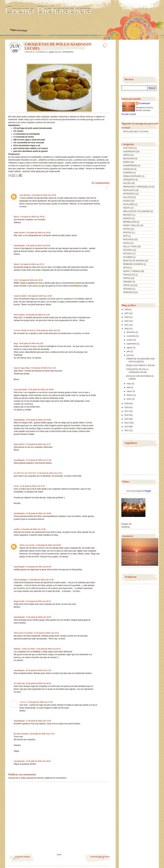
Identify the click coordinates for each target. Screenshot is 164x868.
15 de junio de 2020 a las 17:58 (41, 580)
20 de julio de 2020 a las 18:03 (38, 761)
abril (129, 387)
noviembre (131, 336)
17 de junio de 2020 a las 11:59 (40, 702)
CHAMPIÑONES (130, 166)
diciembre (131, 332)
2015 (127, 419)
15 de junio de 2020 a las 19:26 (39, 617)
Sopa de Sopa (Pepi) (22, 368)
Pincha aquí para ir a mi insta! (136, 131)
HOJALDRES (129, 204)
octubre (130, 340)
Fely (16, 280)
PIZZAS (126, 243)
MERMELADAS (130, 222)
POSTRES (128, 250)
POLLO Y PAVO (130, 247)
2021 (127, 325)
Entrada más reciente (100, 857)
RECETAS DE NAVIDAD (134, 261)
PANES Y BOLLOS (131, 225)
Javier (16, 486)
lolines (16, 217)
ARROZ (126, 155)
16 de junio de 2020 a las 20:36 (38, 683)
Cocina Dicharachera (48, 10)
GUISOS (127, 201)
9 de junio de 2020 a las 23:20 (40, 296)
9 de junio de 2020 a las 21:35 (32, 264)
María (16, 264)
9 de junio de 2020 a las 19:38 (38, 233)
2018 (127, 407)
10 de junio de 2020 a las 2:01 (38, 315)
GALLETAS (128, 197)
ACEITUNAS (129, 148)
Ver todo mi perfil (129, 114)
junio (129, 355)
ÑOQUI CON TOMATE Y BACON (140, 366)
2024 (127, 313)
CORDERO (128, 173)
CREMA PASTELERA (132, 176)
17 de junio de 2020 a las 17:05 (39, 721)
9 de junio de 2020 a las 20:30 (38, 245)
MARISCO (127, 218)
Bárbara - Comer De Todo (24, 649)
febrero (130, 395)
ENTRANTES (129, 194)
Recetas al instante (21, 734)
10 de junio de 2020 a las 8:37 (48, 330)
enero (129, 399)
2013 (127, 427)
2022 (127, 321)
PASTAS (127, 229)
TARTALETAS (129, 275)
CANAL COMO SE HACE (24, 330)
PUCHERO (128, 257)
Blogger (148, 491)
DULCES (127, 183)
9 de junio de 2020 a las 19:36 (44, 195)
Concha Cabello (20, 296)
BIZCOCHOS (129, 159)
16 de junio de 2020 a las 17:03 (39, 670)
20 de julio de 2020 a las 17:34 (42, 734)
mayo (129, 384)
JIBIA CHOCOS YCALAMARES (137, 211)
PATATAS (127, 233)
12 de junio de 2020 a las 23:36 (49, 473)
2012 (127, 430)
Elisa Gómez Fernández (23, 633)
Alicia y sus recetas (27, 545)
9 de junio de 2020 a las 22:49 (31, 280)
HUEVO (126, 208)
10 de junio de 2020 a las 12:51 (44, 368)
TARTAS (127, 278)
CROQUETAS (68, 52)
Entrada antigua (23, 857)
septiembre (132, 344)
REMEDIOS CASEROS (133, 264)
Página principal (18, 30)
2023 (127, 317)
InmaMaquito (19, 245)
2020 (127, 329)
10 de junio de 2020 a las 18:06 (39, 420)
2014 (127, 423)
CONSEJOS (128, 169)
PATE (125, 236)
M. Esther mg (19, 683)
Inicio (59, 855)
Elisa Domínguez (21, 580)
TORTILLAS (128, 285)
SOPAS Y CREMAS (131, 271)
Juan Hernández (20, 390)
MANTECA (128, 215)
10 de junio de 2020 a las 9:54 (31, 343)
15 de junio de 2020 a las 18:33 (38, 601)
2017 (127, 411)
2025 (127, 309)
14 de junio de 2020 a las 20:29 (48, 545)
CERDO (126, 162)
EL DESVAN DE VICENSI (25, 473)
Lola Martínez (25, 195)
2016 (127, 415)
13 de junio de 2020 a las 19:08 (39, 513)
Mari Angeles (19, 315)
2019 (127, 404)
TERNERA (128, 282)
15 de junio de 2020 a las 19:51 (47, 633)
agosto (130, 348)
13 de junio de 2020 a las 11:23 (32, 486)
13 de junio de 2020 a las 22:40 (33, 529)
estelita (17, 529)
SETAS (126, 268)
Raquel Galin (19, 601)
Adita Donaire (19, 233)
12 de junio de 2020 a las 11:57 (38, 444)
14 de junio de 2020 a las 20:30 (39, 567)
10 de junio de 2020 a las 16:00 (41, 390)
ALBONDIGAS (129, 152)
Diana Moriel (19, 444)
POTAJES (127, 254)
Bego (16, 343)
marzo (130, 391)
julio (129, 351)
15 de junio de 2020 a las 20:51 (48, 649)
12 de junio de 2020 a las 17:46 (39, 460)
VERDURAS (128, 292)
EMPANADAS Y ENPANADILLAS (137, 187)
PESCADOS (128, 240)
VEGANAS (128, 289)
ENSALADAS (129, 190)
